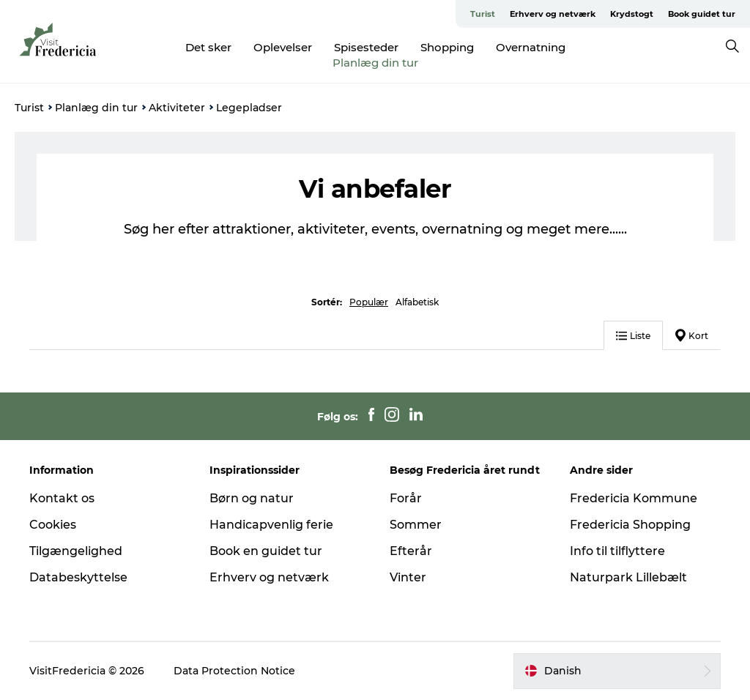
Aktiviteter (177, 108)
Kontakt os (62, 498)
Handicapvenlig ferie (271, 525)
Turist (483, 14)
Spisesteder (366, 47)
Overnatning (531, 47)
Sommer (416, 525)
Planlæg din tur (375, 63)
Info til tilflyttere (617, 551)
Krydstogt (632, 14)
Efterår (411, 551)
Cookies (53, 525)
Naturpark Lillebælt (628, 577)
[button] (617, 671)
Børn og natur (252, 498)
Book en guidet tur (266, 551)
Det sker (208, 47)
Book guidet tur (702, 14)
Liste (633, 336)
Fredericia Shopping (630, 525)
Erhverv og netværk (553, 14)
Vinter (408, 577)
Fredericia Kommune (634, 498)
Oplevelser (283, 47)
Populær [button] (369, 302)
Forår (406, 498)
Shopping (447, 47)
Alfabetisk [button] (417, 302)
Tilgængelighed (76, 551)
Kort (692, 335)
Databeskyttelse (78, 577)
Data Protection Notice (234, 671)
